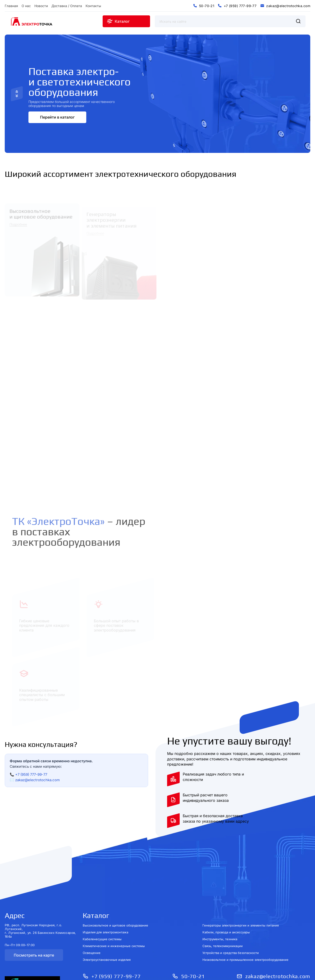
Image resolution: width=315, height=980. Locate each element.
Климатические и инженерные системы (114, 943)
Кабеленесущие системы (102, 936)
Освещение (92, 950)
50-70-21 (193, 973)
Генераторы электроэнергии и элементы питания (241, 922)
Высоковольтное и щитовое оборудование (115, 922)
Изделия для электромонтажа (105, 929)
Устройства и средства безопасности (231, 950)
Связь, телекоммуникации (223, 943)
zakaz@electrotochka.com (37, 777)
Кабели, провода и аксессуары (226, 929)
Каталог (96, 912)
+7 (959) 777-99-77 (31, 771)
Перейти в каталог (57, 114)
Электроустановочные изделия (107, 956)
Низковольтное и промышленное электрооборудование (245, 956)
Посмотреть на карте (34, 952)
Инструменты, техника (220, 936)
